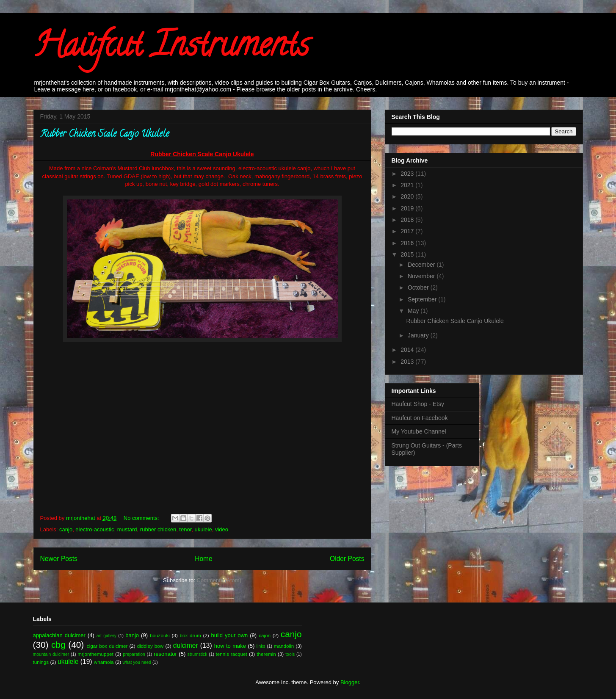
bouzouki (160, 635)
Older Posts (347, 559)
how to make (230, 646)
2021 (408, 185)
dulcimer (186, 645)
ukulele (203, 529)
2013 (408, 362)
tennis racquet (232, 654)
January (419, 335)
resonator (165, 654)
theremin (266, 654)
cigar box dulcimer (107, 646)
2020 (408, 196)
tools (290, 654)
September (423, 299)
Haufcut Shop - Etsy (418, 404)
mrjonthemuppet (95, 654)
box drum (191, 635)
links (261, 646)
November (422, 276)
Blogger (350, 682)
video (222, 529)
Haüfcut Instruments (171, 48)
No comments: (142, 518)
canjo (66, 529)
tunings (41, 662)
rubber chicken (158, 529)
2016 (408, 243)
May (414, 311)
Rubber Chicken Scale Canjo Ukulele (105, 135)
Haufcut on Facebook (420, 418)
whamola (104, 662)
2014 (408, 350)
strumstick (198, 654)
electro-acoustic (95, 529)
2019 (408, 208)
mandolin (284, 646)
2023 (408, 174)
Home (204, 559)
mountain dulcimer (51, 654)
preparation (134, 654)
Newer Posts (59, 559)
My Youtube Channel (419, 431)
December (422, 265)
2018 (408, 220)
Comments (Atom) (219, 580)
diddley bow (151, 646)
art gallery (106, 636)
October (419, 287)
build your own (229, 635)
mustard (127, 529)
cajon (265, 635)
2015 (408, 254)
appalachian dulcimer (59, 635)
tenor (185, 529)
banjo (132, 635)
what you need (137, 662)
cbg (58, 645)
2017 (408, 231)
